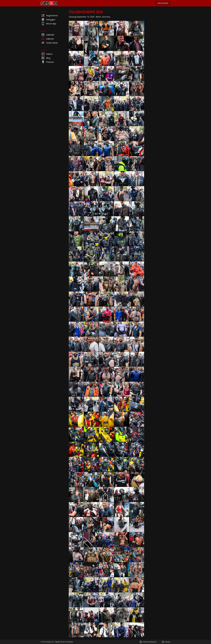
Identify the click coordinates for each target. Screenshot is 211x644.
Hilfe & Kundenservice (150, 642)
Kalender (48, 35)
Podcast (47, 62)
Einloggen (48, 19)
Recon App (48, 24)
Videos (47, 54)
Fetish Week (49, 43)
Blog (46, 58)
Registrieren (49, 15)
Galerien (47, 39)
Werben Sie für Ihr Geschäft (64, 642)
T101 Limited (46, 642)
